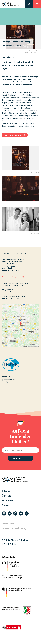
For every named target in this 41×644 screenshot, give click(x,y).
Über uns (7, 496)
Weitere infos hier (13, 135)
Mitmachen (8, 501)
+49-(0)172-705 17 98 (10, 298)
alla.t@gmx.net (8, 382)
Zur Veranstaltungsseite (11, 277)
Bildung (6, 491)
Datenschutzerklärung (14, 528)
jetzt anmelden (20, 458)
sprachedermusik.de (10, 380)
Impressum (8, 524)
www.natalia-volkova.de (12, 292)
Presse (6, 505)
